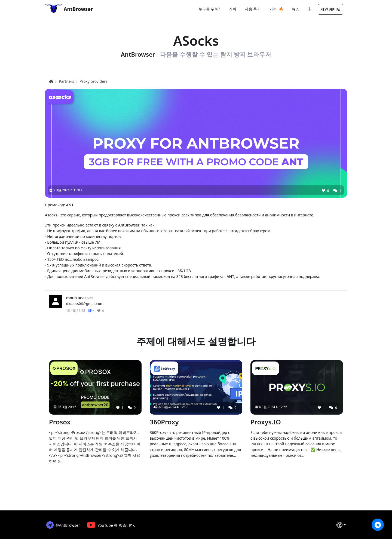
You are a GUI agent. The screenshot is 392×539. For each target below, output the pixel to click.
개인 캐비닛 (330, 9)
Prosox (60, 422)
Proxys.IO (266, 422)
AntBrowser (69, 9)
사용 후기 (253, 9)
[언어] (341, 525)
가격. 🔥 (276, 9)
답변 (91, 310)
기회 (232, 9)
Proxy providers (93, 81)
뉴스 (296, 9)
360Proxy (164, 422)
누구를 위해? (209, 9)
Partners (66, 81)
